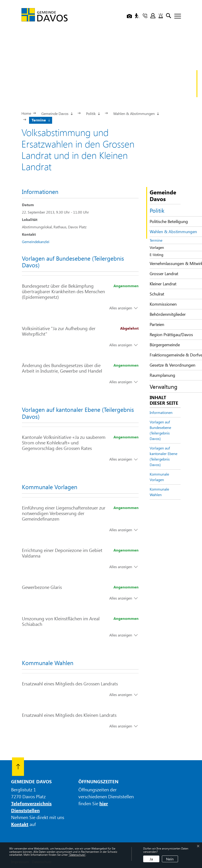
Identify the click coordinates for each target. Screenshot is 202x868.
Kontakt (20, 824)
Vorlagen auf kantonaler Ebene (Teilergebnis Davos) (163, 456)
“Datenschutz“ (77, 855)
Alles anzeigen (121, 308)
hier (104, 803)
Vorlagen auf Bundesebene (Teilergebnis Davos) (160, 430)
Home (26, 113)
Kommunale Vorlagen (159, 477)
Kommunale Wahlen (159, 492)
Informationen (161, 412)
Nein (170, 859)
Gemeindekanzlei (36, 242)
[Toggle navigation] (176, 16)
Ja (151, 859)
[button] (57, 113)
